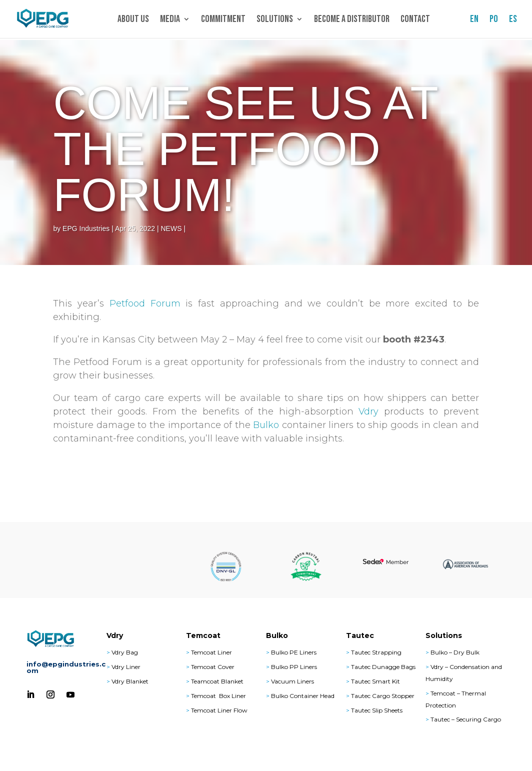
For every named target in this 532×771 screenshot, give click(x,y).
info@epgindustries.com (66, 667)
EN (474, 20)
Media (170, 20)
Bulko (266, 425)
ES (513, 20)
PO (494, 20)
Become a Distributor (352, 20)
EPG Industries (86, 228)
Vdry (368, 411)
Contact (415, 20)
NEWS (171, 228)
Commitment (223, 20)
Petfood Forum (145, 303)
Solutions (275, 20)
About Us (133, 20)
